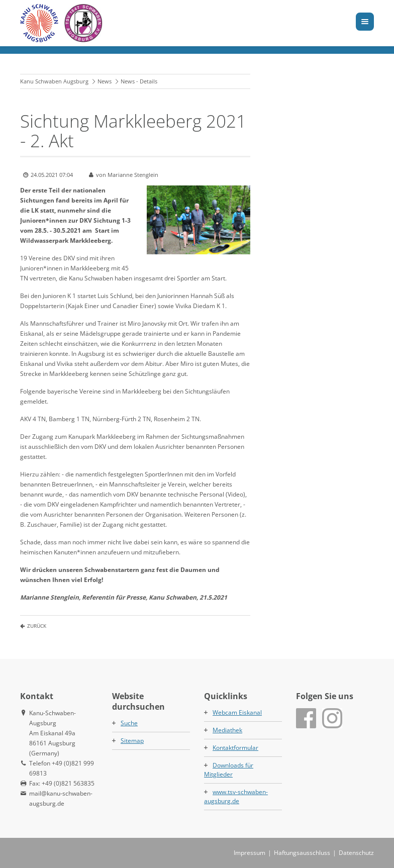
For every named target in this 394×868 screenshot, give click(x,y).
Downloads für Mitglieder (229, 770)
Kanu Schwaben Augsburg (54, 81)
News (105, 81)
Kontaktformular (235, 748)
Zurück (37, 626)
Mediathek (227, 730)
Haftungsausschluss (302, 853)
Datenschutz (356, 853)
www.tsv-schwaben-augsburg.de (236, 796)
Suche (129, 723)
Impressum (250, 853)
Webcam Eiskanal (237, 712)
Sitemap (132, 741)
